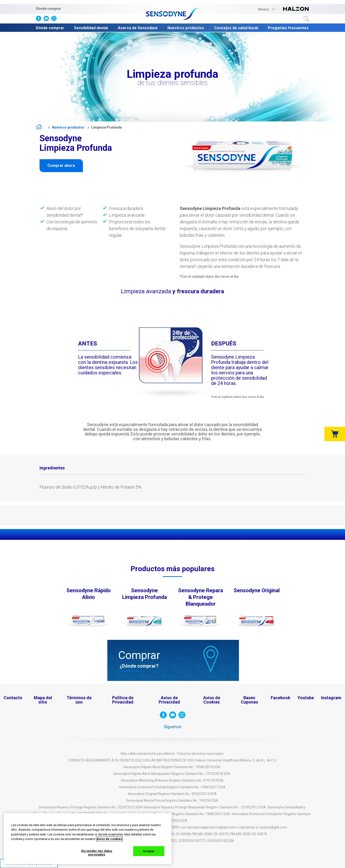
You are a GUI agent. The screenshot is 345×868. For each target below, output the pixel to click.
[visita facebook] (40, 20)
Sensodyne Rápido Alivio (89, 594)
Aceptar (149, 851)
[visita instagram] (55, 20)
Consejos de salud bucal (236, 28)
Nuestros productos (186, 28)
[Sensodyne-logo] (172, 14)
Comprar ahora (61, 166)
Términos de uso (79, 700)
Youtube (306, 698)
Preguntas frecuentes (288, 28)
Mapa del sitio (43, 700)
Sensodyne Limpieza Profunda (145, 594)
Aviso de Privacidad (169, 700)
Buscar (306, 19)
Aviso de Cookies (212, 700)
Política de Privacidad (123, 700)
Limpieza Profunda (106, 127)
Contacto (13, 698)
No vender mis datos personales (97, 853)
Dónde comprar (49, 9)
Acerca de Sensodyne (138, 28)
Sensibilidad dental (91, 28)
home (40, 128)
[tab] (52, 468)
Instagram (331, 698)
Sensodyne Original (257, 590)
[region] (88, 839)
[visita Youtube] (47, 20)
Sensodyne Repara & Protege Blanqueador (201, 597)
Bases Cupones (249, 700)
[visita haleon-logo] (296, 9)
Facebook (281, 698)
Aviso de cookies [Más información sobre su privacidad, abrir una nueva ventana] (109, 839)
